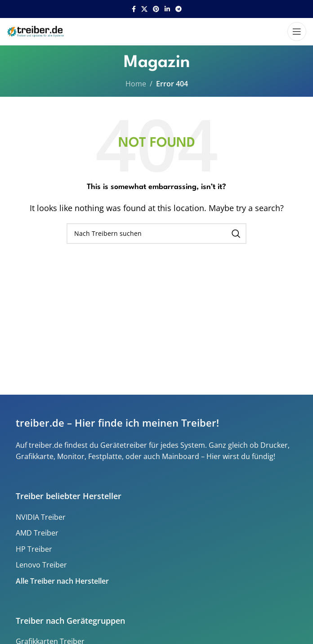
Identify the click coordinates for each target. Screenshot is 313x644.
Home (136, 84)
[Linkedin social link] (167, 9)
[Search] (156, 234)
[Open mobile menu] (297, 32)
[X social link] (144, 9)
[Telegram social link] (179, 9)
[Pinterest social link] (156, 9)
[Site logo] (36, 31)
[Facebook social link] (134, 9)
